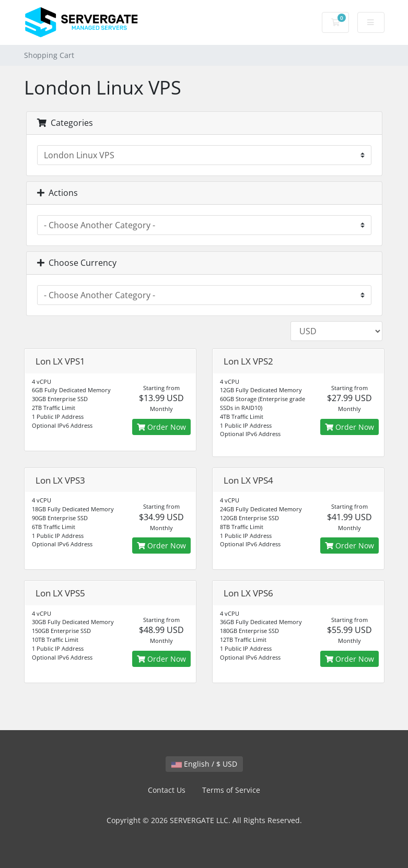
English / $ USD (204, 764)
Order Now (161, 427)
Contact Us (167, 790)
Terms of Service (231, 790)
